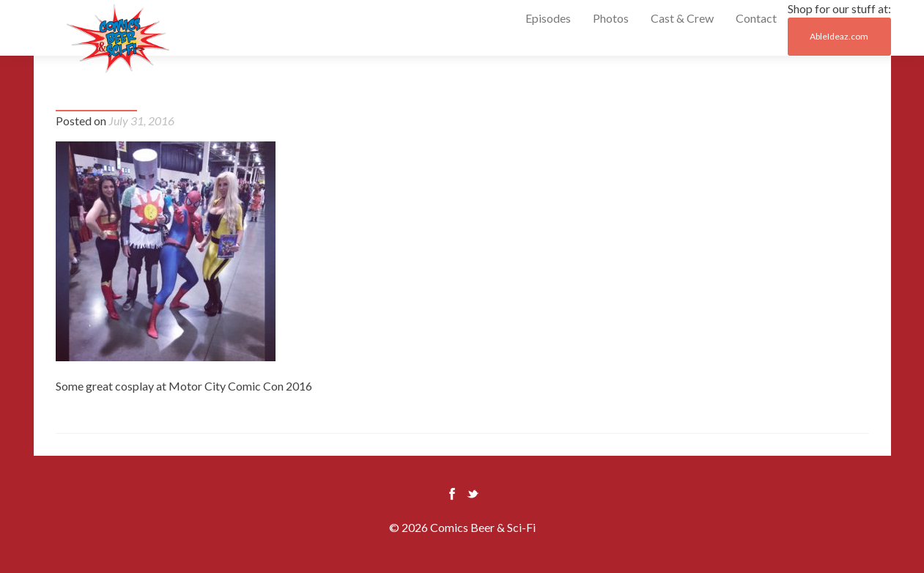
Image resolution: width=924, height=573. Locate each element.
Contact (756, 18)
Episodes (548, 18)
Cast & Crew (682, 18)
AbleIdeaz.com (839, 36)
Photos (611, 18)
